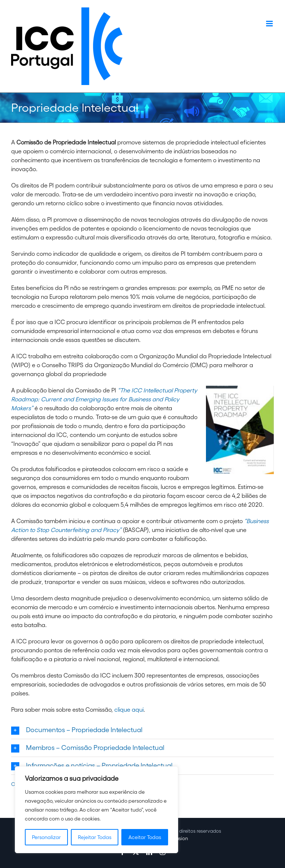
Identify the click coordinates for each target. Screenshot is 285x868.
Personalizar (46, 837)
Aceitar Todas (145, 837)
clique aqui (129, 709)
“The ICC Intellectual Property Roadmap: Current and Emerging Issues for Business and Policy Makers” (104, 399)
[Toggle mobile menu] (270, 24)
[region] (96, 810)
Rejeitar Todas (95, 837)
